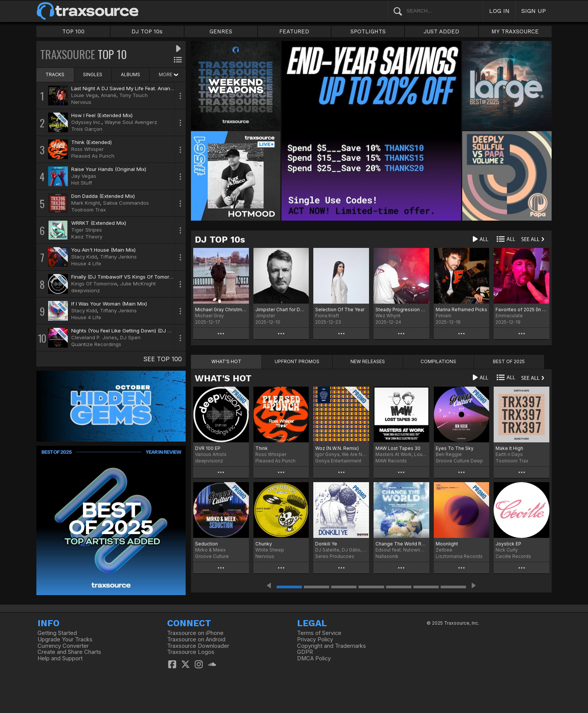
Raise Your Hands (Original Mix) (109, 169)
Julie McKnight (138, 284)
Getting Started (57, 633)
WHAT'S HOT (223, 378)
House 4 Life (86, 263)
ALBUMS (131, 74)
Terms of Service (319, 633)
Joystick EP (508, 544)
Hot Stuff (82, 183)
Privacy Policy (315, 639)
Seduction (206, 544)
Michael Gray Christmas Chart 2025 (221, 309)
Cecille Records (513, 556)
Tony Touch (134, 95)
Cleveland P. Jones (94, 337)
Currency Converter (63, 646)
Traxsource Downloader (198, 646)
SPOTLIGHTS (368, 31)
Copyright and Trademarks (332, 646)
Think (262, 448)
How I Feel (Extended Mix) (102, 115)
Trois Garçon (87, 129)
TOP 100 (73, 31)
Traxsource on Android (196, 639)
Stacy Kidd (84, 257)
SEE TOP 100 (163, 359)
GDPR (305, 652)
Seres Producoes (335, 556)
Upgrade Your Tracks (65, 639)
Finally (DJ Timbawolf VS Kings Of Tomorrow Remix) (133, 277)
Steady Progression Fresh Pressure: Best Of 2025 (401, 309)
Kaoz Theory (87, 237)
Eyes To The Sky (455, 448)
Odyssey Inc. (86, 122)
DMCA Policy (314, 658)
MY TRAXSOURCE (515, 31)
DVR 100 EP (208, 448)
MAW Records (391, 461)
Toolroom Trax (88, 210)
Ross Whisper (88, 149)
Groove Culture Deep (459, 461)
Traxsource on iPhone (195, 633)
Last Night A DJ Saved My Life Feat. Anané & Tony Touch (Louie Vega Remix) (163, 88)
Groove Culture (212, 556)
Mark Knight (86, 203)
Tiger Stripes (87, 230)
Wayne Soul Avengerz (131, 122)
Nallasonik (387, 556)
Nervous (81, 102)
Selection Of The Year (340, 309)
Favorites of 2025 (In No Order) (522, 309)
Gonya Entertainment (338, 461)
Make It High (509, 448)
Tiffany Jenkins (118, 257)
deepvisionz (86, 290)
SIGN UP (534, 11)
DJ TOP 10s (147, 31)
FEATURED (294, 31)
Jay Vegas (84, 176)
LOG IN (499, 11)
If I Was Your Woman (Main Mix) (109, 304)
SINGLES (93, 74)
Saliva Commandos (126, 203)
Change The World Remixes (401, 544)
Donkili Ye (326, 544)
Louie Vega (84, 95)
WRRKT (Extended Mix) (99, 223)
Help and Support (60, 658)
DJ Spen (130, 337)
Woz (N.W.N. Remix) (337, 448)
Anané (109, 95)
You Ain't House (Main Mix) (103, 250)
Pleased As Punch (93, 156)
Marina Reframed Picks (461, 309)
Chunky (264, 544)
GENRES (221, 31)
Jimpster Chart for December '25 (281, 309)
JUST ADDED (441, 31)
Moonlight (447, 544)
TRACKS (55, 74)
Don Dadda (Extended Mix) (103, 196)
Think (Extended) (91, 142)
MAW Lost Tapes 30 (398, 448)
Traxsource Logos (191, 652)
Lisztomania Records (459, 556)
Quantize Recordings (96, 344)
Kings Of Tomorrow (94, 284)
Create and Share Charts (69, 652)
